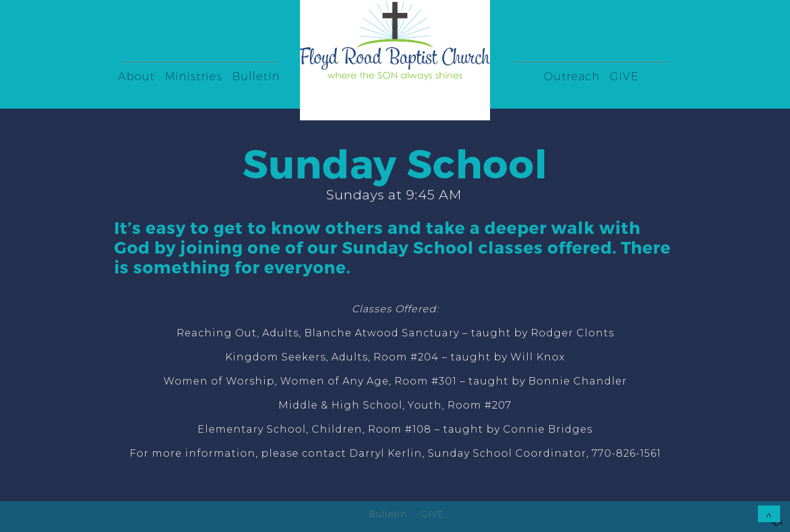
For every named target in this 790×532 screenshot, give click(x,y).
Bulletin (256, 77)
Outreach (572, 77)
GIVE (624, 77)
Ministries (193, 77)
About (136, 77)
